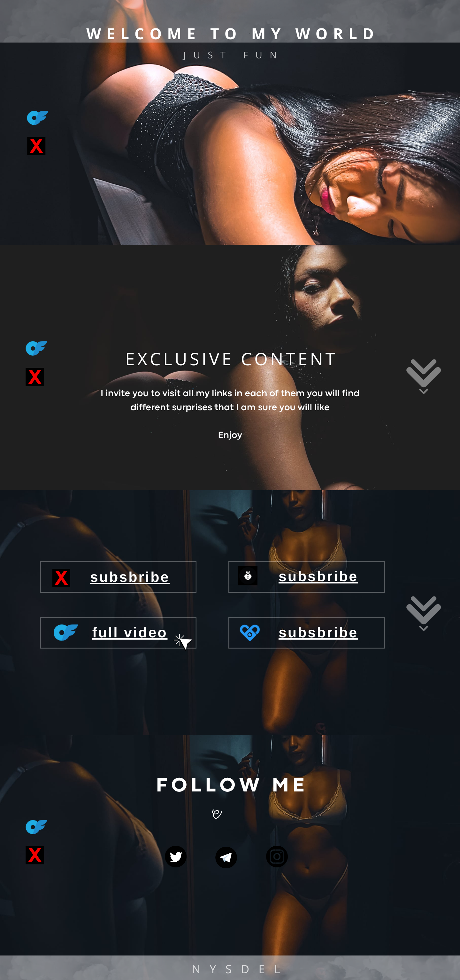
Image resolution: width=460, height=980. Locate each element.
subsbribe (318, 576)
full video (130, 633)
